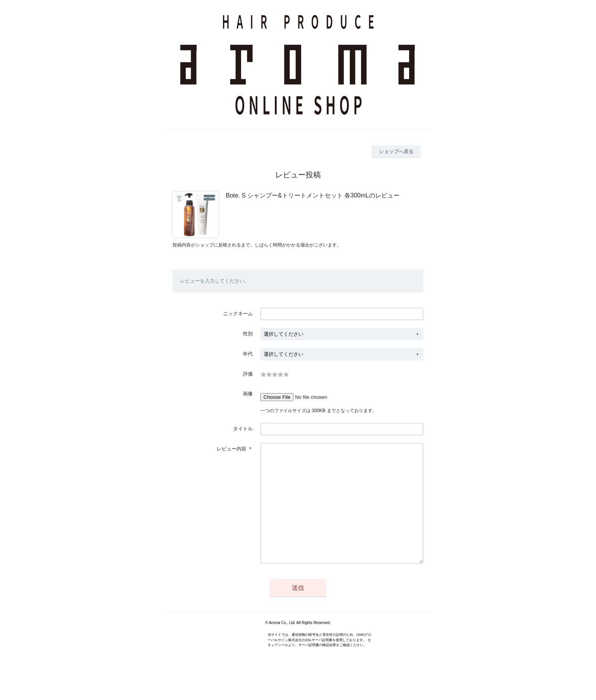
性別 (248, 334)
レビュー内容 (231, 449)
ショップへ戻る (396, 151)
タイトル (243, 429)
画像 (248, 394)
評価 (248, 374)
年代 (248, 354)
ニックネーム (238, 314)
